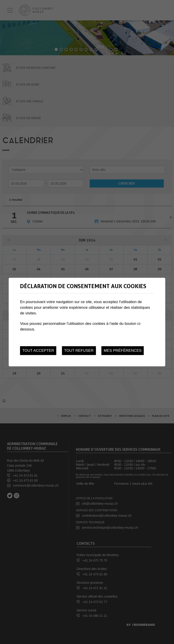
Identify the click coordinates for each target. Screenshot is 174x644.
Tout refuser (79, 351)
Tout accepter (38, 351)
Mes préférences (123, 351)
